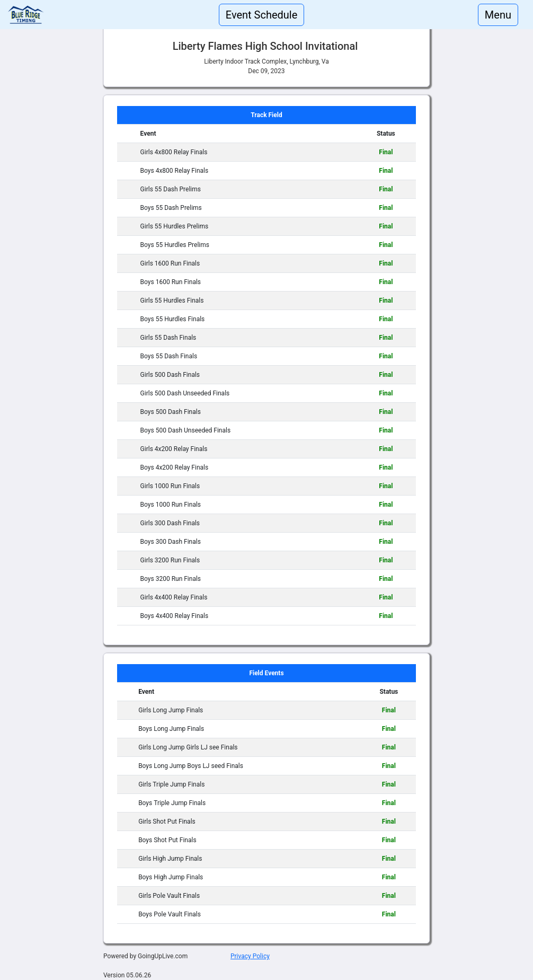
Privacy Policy (250, 956)
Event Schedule (262, 15)
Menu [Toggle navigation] (498, 15)
